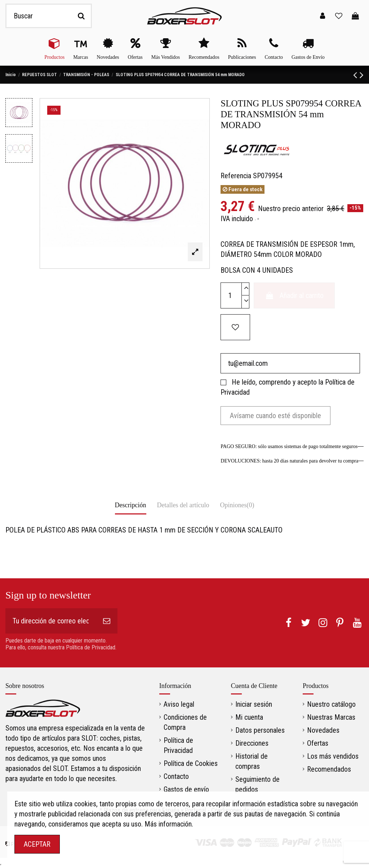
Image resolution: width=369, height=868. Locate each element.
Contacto (176, 776)
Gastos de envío (186, 789)
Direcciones (252, 743)
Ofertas (318, 743)
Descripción (131, 505)
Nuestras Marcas (331, 717)
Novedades (323, 730)
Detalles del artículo (183, 505)
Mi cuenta (249, 717)
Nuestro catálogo (331, 704)
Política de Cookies (191, 763)
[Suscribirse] (107, 621)
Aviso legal (179, 704)
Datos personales (260, 730)
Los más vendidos (333, 756)
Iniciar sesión (254, 704)
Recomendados (329, 769)
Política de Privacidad (178, 745)
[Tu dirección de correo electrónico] (51, 621)
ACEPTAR (37, 844)
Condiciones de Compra (185, 722)
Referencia (236, 176)
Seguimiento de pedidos (257, 784)
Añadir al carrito (294, 295)
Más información (168, 824)
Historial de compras (252, 761)
